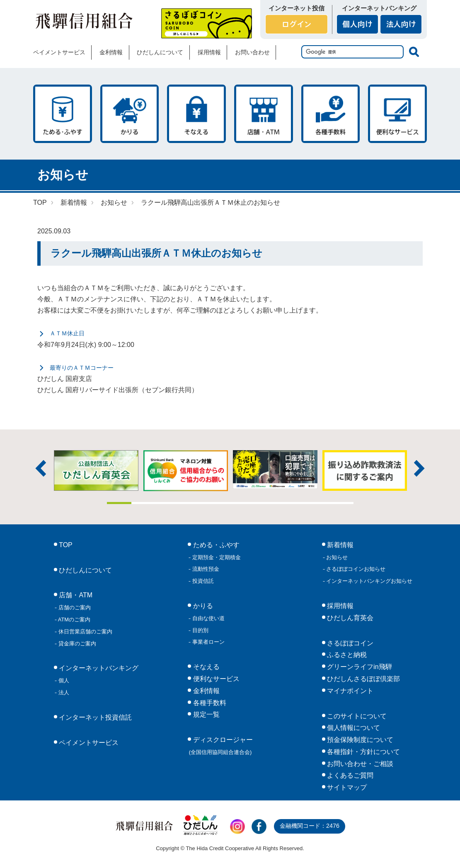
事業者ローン (208, 642)
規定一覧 (205, 714)
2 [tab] (144, 503)
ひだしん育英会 (349, 618)
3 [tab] (169, 503)
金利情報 (111, 52)
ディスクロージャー (221, 746)
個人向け (357, 24)
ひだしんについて (160, 52)
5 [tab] (218, 503)
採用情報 (209, 52)
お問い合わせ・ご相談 (359, 764)
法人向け (401, 24)
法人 (63, 692)
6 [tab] (242, 503)
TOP (40, 202)
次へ (419, 468)
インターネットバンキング (98, 668)
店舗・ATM (264, 114)
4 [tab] (193, 503)
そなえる (196, 114)
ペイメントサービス (59, 52)
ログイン (297, 24)
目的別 (200, 630)
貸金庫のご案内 (76, 644)
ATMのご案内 (74, 619)
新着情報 (74, 202)
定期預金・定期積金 (216, 557)
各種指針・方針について (363, 752)
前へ (41, 468)
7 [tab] (267, 503)
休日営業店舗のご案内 (85, 632)
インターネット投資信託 (94, 717)
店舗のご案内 (74, 607)
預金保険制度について (359, 740)
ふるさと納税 (346, 655)
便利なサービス (397, 114)
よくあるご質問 (349, 775)
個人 (63, 680)
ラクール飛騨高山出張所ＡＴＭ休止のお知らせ (211, 202)
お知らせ (114, 202)
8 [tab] (292, 503)
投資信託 (202, 581)
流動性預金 (205, 569)
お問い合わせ (252, 52)
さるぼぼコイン (207, 23)
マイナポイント (349, 691)
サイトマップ (346, 787)
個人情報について (353, 728)
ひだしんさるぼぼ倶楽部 (363, 679)
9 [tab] (317, 503)
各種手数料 (331, 114)
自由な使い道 (208, 618)
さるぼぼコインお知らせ (355, 569)
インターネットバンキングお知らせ (369, 581)
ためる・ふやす (63, 114)
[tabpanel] (275, 469)
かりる (130, 114)
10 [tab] (341, 503)
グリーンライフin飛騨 (359, 667)
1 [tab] (119, 503)
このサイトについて (356, 716)
